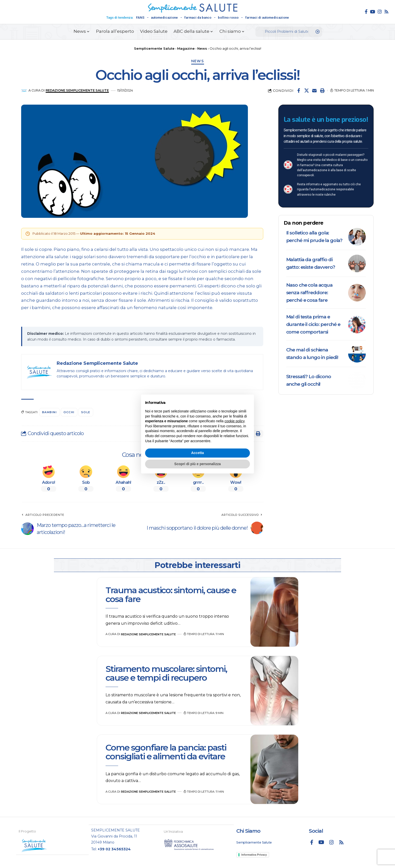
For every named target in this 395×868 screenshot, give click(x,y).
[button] (322, 91)
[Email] (314, 91)
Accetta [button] (198, 453)
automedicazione (164, 18)
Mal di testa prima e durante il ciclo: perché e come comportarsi (313, 324)
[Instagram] (380, 12)
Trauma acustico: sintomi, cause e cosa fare (171, 595)
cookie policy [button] (234, 421)
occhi (69, 412)
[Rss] (386, 12)
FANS (140, 18)
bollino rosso (228, 18)
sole (86, 412)
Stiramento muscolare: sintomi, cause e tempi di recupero (166, 673)
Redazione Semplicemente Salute (77, 90)
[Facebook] (366, 12)
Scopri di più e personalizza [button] (197, 464)
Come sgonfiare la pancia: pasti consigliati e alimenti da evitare (166, 752)
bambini (50, 412)
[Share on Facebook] (299, 91)
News (198, 61)
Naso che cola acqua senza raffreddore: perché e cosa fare (309, 293)
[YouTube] (373, 12)
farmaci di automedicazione (267, 18)
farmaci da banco (198, 18)
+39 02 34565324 (114, 849)
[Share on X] (307, 91)
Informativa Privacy (254, 854)
